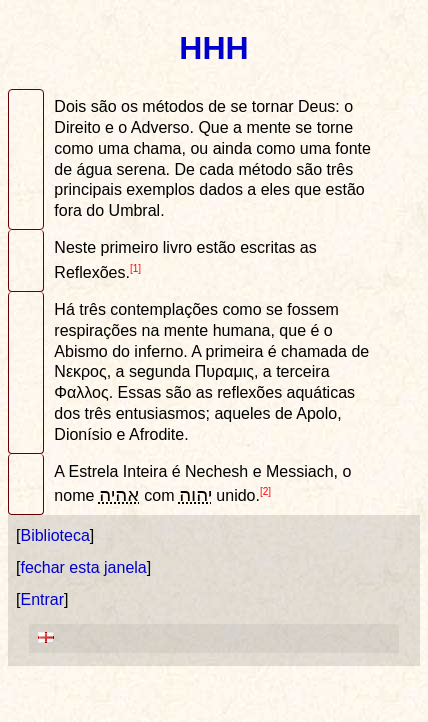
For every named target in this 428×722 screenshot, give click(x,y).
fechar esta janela (83, 567)
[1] (135, 268)
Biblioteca (54, 535)
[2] (265, 491)
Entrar (42, 599)
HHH (213, 48)
